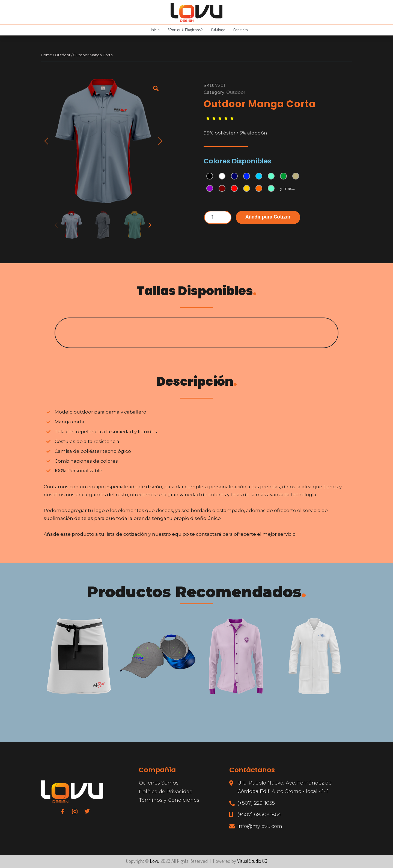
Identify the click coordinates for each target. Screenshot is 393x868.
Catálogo (218, 30)
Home (47, 55)
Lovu (155, 861)
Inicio (155, 30)
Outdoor (63, 55)
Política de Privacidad (165, 791)
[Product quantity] (218, 217)
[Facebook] (62, 811)
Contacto (240, 30)
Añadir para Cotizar (268, 217)
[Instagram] (75, 811)
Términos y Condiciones (168, 800)
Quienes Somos (158, 783)
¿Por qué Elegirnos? (185, 30)
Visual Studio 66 (252, 861)
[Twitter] (87, 811)
